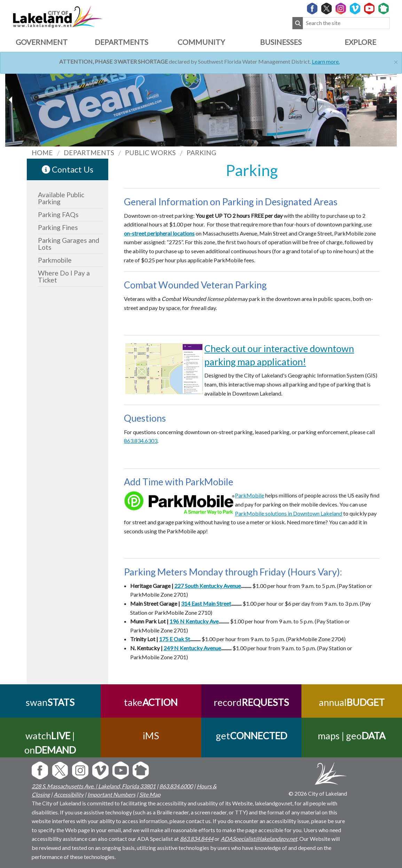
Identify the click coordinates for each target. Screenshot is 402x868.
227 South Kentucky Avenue (208, 586)
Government (42, 42)
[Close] (396, 61)
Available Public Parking (61, 198)
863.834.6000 (176, 786)
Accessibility (69, 794)
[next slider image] (11, 100)
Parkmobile (55, 260)
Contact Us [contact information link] (68, 169)
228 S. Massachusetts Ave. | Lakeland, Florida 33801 (94, 786)
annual (352, 702)
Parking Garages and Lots (69, 244)
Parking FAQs (58, 214)
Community (201, 42)
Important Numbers (111, 794)
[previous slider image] (391, 100)
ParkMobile (250, 495)
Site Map (150, 794)
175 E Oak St (175, 639)
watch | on (50, 743)
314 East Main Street (206, 603)
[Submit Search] (298, 23)
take (151, 702)
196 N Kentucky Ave (194, 621)
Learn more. (326, 61)
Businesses (281, 42)
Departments (121, 42)
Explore (360, 42)
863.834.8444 (197, 839)
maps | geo (352, 736)
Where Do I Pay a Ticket (64, 276)
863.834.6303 (141, 441)
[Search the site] (346, 23)
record (251, 702)
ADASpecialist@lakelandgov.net (259, 839)
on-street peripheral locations (159, 233)
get (251, 736)
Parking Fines (58, 227)
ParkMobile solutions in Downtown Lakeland (289, 513)
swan (50, 702)
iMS (151, 736)
